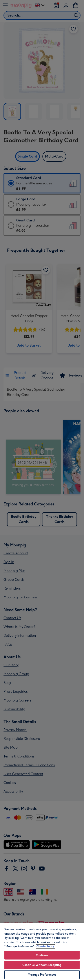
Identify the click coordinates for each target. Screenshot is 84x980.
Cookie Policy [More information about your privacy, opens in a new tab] (46, 946)
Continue (42, 955)
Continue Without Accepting (42, 965)
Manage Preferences (42, 975)
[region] (42, 951)
